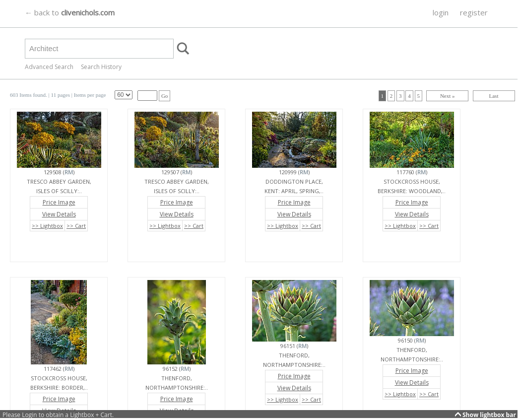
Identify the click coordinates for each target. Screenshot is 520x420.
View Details (59, 214)
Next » (448, 96)
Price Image (59, 202)
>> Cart (76, 226)
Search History (101, 67)
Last (494, 96)
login (441, 12)
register (474, 12)
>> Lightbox (47, 226)
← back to (70, 12)
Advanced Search (49, 67)
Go (164, 96)
